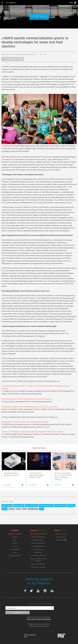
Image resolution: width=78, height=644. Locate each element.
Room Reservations (61, 534)
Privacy (15, 546)
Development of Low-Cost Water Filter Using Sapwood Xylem (25, 422)
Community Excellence (15, 534)
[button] (73, 3)
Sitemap (15, 543)
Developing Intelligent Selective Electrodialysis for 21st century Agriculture (30, 407)
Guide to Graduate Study (38, 564)
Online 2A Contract (38, 540)
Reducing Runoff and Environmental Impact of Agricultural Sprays (27, 399)
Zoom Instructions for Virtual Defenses (38, 560)
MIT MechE (9, 3)
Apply (15, 540)
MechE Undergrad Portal (38, 537)
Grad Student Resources (38, 546)
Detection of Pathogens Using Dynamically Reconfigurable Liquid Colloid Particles (32, 432)
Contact (15, 537)
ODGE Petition (38, 553)
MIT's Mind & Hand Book (38, 567)
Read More (14, 485)
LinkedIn (13, 59)
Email (22, 59)
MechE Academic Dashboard (38, 534)
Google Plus (17, 59)
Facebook (4, 59)
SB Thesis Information (38, 543)
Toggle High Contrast (15, 556)
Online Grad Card (38, 549)
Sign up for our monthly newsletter (40, 604)
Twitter (8, 59)
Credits (15, 553)
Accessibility (15, 549)
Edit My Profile (61, 540)
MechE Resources (61, 537)
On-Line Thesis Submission (38, 556)
